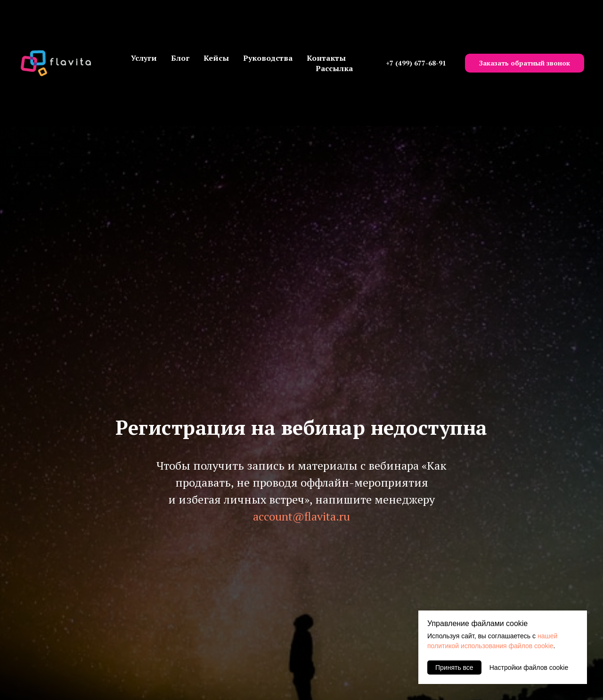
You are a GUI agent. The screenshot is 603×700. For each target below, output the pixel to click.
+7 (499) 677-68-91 (416, 63)
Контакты (326, 58)
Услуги (144, 58)
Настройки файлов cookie (529, 667)
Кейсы (216, 58)
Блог (180, 58)
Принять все (454, 667)
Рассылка (334, 68)
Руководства (268, 58)
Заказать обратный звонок (525, 63)
